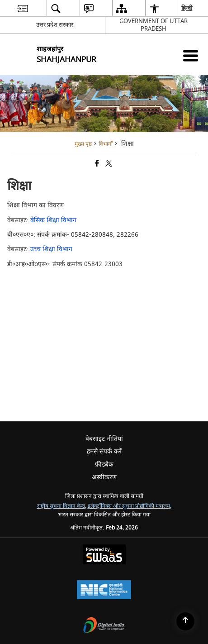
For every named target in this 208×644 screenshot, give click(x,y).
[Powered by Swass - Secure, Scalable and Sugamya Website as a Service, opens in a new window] (104, 556)
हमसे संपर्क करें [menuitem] (104, 451)
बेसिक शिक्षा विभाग (53, 220)
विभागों (106, 144)
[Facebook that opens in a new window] (96, 165)
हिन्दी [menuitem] (187, 8)
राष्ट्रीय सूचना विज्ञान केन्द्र (61, 506)
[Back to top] (185, 621)
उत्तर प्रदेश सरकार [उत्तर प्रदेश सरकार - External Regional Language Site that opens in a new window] (55, 25)
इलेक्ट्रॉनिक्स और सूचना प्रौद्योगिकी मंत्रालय (129, 506)
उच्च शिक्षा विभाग (51, 249)
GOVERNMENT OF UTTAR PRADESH (154, 25)
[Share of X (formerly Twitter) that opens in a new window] (108, 165)
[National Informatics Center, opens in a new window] (104, 591)
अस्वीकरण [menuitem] (104, 477)
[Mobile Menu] (191, 55)
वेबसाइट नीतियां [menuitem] (104, 439)
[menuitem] (22, 8)
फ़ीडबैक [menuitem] (104, 465)
